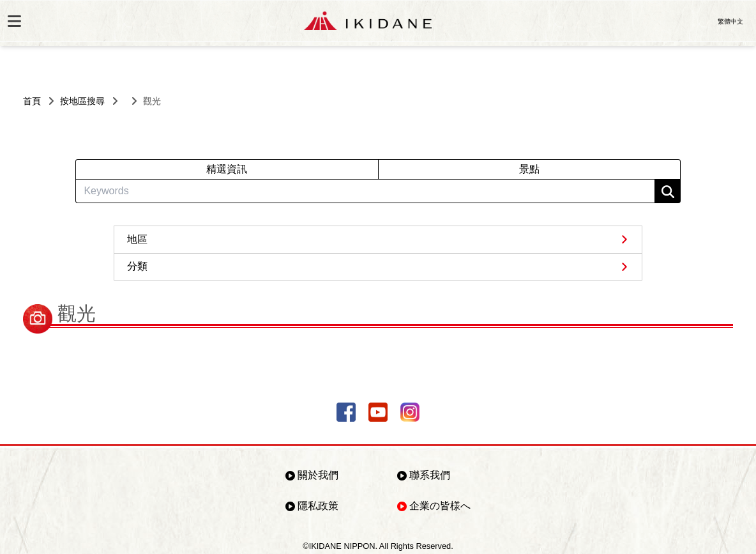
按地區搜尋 (82, 101)
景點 (529, 169)
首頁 (32, 101)
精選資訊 (227, 169)
